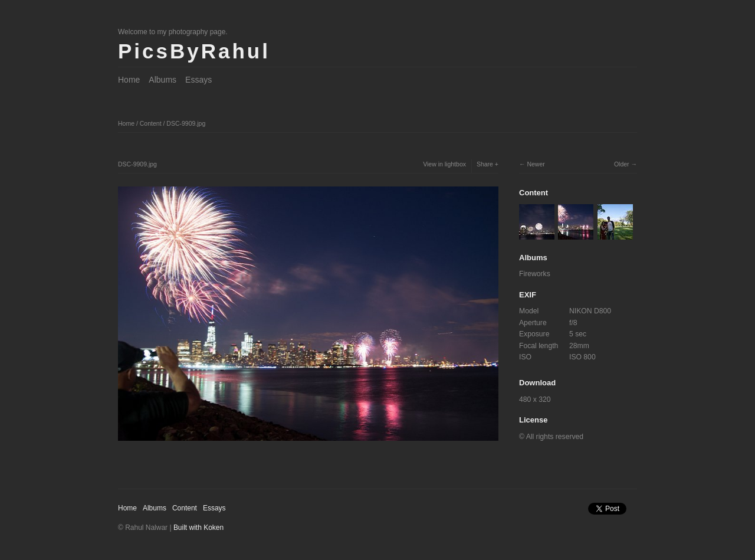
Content (151, 123)
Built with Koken (198, 528)
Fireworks (535, 274)
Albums (163, 80)
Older (622, 164)
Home (129, 80)
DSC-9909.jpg (186, 123)
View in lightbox (444, 164)
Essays (198, 80)
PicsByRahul (194, 51)
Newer (536, 164)
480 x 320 (535, 399)
